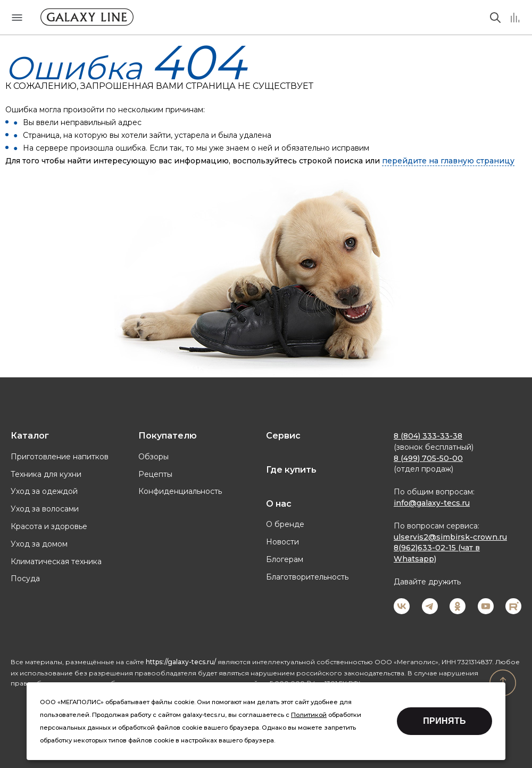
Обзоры (153, 457)
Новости (282, 542)
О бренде (285, 524)
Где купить (291, 470)
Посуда (25, 579)
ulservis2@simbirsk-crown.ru (450, 537)
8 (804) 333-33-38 (428, 436)
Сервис (283, 436)
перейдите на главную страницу (448, 161)
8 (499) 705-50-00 (428, 458)
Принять (444, 721)
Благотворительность (307, 577)
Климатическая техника (56, 561)
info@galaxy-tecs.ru (432, 503)
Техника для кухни (46, 474)
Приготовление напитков (60, 457)
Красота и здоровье (49, 526)
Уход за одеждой (44, 491)
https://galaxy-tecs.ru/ (181, 662)
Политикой (309, 715)
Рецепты (155, 474)
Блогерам (285, 559)
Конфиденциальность (180, 491)
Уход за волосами (45, 509)
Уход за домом (39, 544)
